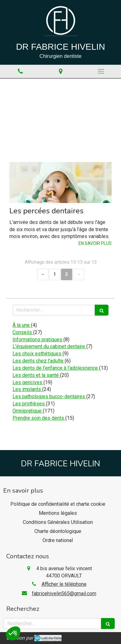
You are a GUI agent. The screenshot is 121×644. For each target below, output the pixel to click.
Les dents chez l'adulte (39, 361)
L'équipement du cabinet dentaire (49, 346)
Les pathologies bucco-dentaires (49, 396)
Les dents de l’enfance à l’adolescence (56, 368)
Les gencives (28, 382)
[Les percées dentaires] (61, 183)
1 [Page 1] (55, 274)
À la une (22, 325)
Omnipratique (28, 411)
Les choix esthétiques (38, 354)
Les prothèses (29, 404)
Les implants (27, 389)
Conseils (23, 332)
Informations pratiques (38, 340)
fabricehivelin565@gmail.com (64, 593)
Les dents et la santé (36, 375)
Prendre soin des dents (39, 418)
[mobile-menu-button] (101, 71)
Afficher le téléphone (64, 584)
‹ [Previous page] (43, 274)
